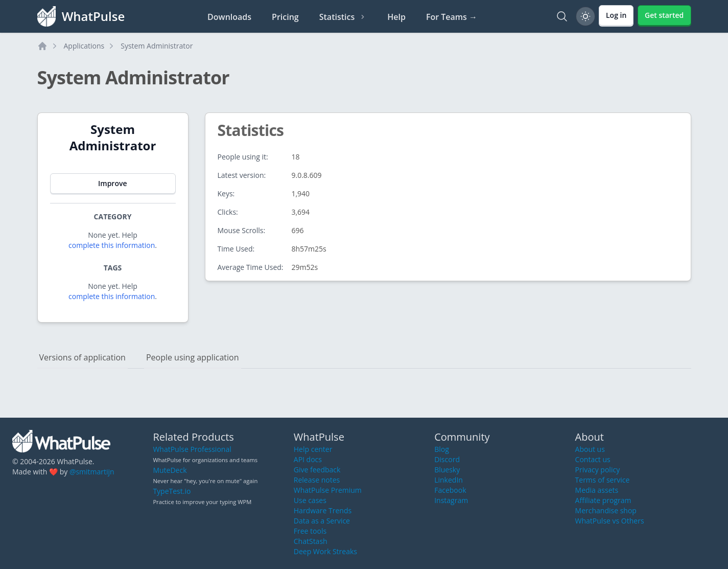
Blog (442, 449)
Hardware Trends (323, 510)
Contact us (593, 459)
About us (590, 449)
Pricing (285, 17)
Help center (313, 449)
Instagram (451, 500)
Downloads (229, 17)
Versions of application (83, 357)
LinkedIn (449, 480)
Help (396, 17)
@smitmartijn (92, 472)
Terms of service (603, 480)
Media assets (597, 490)
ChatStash (311, 541)
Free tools (310, 531)
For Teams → (452, 17)
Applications (84, 46)
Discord (447, 459)
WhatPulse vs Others (610, 521)
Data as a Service (322, 521)
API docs (308, 459)
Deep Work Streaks (325, 551)
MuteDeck (170, 470)
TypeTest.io (172, 491)
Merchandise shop (606, 510)
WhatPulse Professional (192, 449)
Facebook (450, 490)
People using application (193, 357)
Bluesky (447, 470)
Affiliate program (603, 500)
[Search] (562, 16)
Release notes (317, 480)
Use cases (310, 500)
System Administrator (157, 46)
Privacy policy (598, 470)
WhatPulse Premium (328, 490)
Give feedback (317, 470)
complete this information (112, 245)
